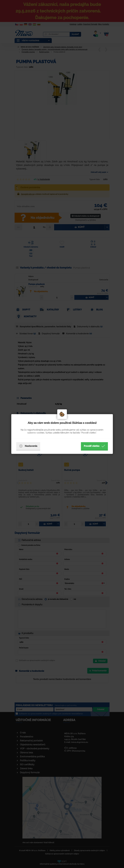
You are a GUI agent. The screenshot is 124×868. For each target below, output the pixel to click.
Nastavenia (28, 446)
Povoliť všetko (94, 446)
